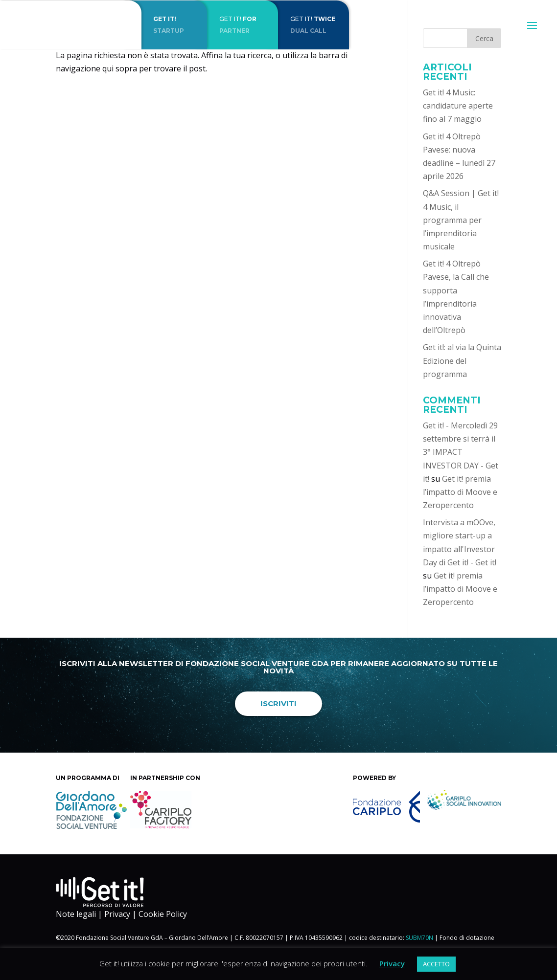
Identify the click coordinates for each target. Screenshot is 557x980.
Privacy (117, 914)
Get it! (249, 25)
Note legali (76, 914)
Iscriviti (278, 703)
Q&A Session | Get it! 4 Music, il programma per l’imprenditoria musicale (461, 220)
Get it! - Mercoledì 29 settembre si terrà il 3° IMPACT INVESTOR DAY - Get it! (461, 452)
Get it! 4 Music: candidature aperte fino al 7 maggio (458, 106)
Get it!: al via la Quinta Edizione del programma (462, 360)
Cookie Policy (163, 914)
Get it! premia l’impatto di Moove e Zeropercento (460, 492)
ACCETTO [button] (436, 964)
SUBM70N (419, 938)
